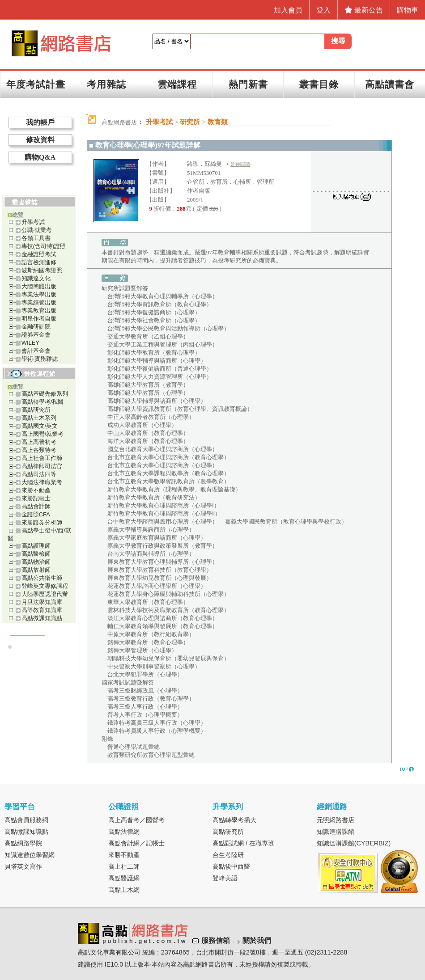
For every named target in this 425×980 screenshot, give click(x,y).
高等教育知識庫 (42, 610)
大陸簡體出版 (39, 286)
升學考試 (33, 222)
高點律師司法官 (42, 466)
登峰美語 (225, 878)
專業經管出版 (39, 302)
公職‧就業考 (37, 230)
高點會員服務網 (26, 820)
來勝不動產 (36, 490)
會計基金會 (36, 351)
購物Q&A (40, 157)
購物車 (408, 10)
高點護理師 (36, 546)
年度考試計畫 (36, 84)
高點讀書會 (390, 84)
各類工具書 (36, 238)
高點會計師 (36, 506)
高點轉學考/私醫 (43, 402)
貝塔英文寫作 (23, 866)
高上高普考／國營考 (136, 820)
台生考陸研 (228, 855)
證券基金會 (36, 335)
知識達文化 (36, 278)
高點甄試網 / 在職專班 (243, 843)
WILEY (30, 343)
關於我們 (257, 940)
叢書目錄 (319, 84)
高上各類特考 (39, 450)
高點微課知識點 (42, 618)
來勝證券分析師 (42, 522)
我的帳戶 (40, 122)
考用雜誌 (106, 84)
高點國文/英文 (40, 426)
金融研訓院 (36, 327)
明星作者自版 (39, 319)
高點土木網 (124, 890)
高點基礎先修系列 (45, 394)
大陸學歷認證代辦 (45, 594)
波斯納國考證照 (42, 270)
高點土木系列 (39, 418)
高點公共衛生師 (42, 578)
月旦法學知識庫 (42, 602)
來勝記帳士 (36, 498)
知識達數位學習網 (30, 855)
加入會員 (288, 10)
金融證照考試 (39, 254)
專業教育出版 (39, 310)
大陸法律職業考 (42, 482)
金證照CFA (36, 514)
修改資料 (40, 140)
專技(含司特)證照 (44, 246)
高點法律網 (124, 832)
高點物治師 (36, 562)
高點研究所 (36, 410)
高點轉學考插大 (234, 820)
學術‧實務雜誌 (40, 359)
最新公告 (364, 10)
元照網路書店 (336, 820)
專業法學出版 (39, 294)
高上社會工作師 (42, 458)
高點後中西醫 (231, 866)
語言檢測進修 (39, 262)
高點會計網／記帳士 (136, 843)
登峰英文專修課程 (45, 586)
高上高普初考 (39, 442)
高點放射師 (36, 570)
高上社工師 (124, 866)
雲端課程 (177, 84)
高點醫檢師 (36, 554)
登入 (323, 10)
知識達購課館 (336, 832)
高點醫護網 (124, 878)
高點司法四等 (39, 474)
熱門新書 (248, 84)
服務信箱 (216, 940)
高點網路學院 (23, 843)
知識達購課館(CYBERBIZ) (354, 843)
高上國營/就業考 (43, 434)
